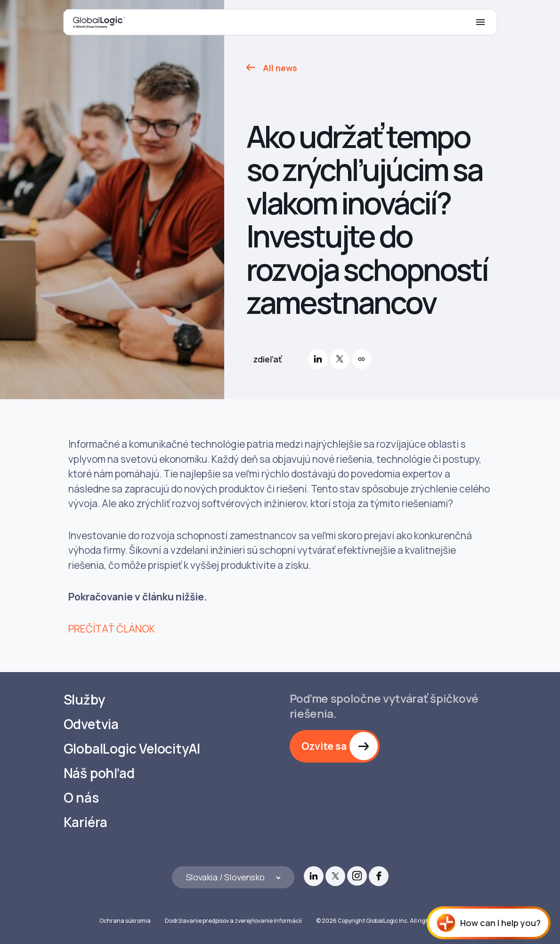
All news (280, 68)
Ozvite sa (324, 746)
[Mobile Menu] (480, 22)
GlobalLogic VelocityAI (132, 749)
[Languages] (233, 877)
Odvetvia (91, 724)
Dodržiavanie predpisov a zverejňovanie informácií (233, 921)
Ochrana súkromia (125, 921)
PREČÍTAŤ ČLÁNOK (112, 629)
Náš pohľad (99, 773)
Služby (84, 700)
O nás (81, 798)
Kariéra (86, 822)
